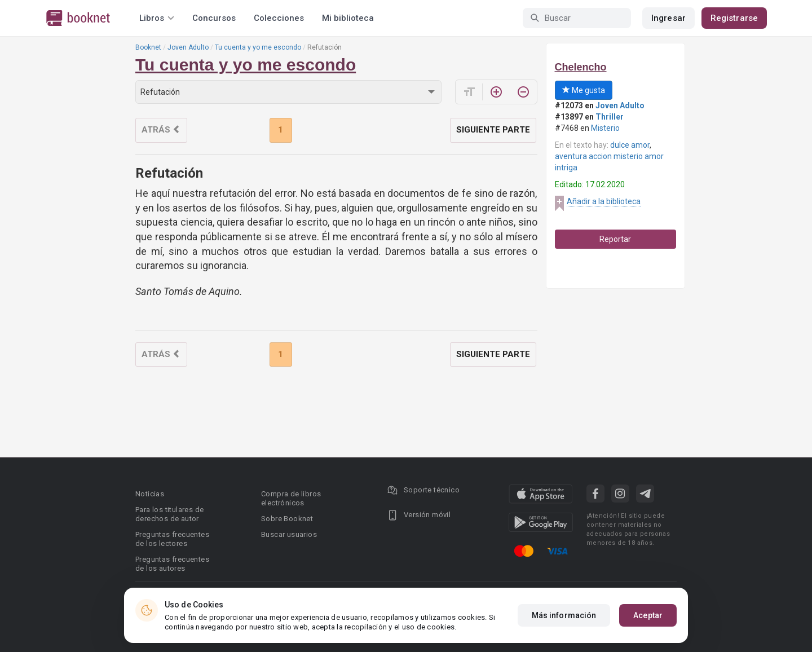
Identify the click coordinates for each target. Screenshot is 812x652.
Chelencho (581, 67)
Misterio (605, 128)
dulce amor (630, 145)
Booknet (148, 47)
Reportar (615, 239)
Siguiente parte (493, 130)
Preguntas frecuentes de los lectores (172, 539)
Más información (564, 615)
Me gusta (584, 90)
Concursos (214, 18)
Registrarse (734, 18)
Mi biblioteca (348, 18)
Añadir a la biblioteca (604, 201)
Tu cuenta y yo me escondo (258, 47)
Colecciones (279, 18)
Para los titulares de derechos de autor (169, 514)
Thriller (610, 117)
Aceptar (648, 615)
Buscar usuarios (289, 534)
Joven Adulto (188, 47)
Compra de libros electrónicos (291, 498)
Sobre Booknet (287, 519)
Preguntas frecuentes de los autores (172, 564)
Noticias (150, 494)
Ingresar (668, 18)
